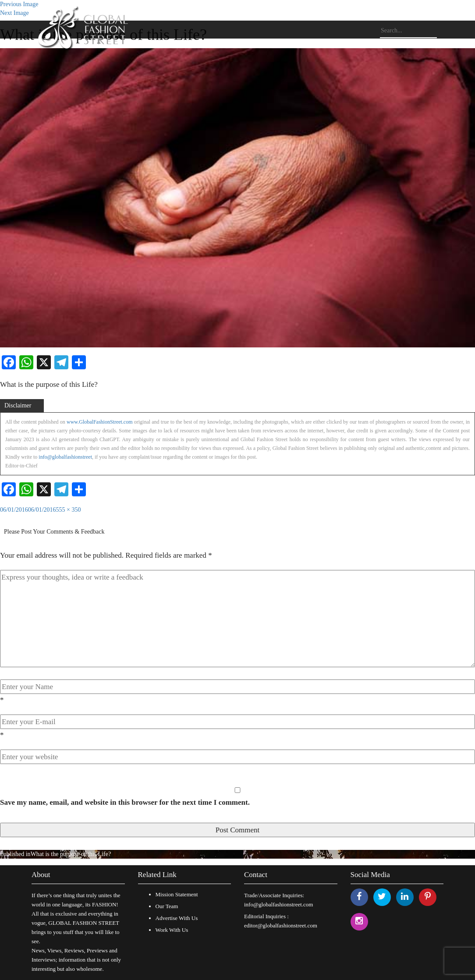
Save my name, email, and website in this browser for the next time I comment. (125, 802)
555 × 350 (69, 510)
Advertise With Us (177, 918)
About (41, 875)
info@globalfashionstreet (65, 457)
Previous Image (19, 4)
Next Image (14, 13)
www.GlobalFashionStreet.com (100, 422)
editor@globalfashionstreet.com (281, 925)
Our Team (167, 906)
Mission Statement (177, 894)
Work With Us (172, 930)
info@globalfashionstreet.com (278, 904)
